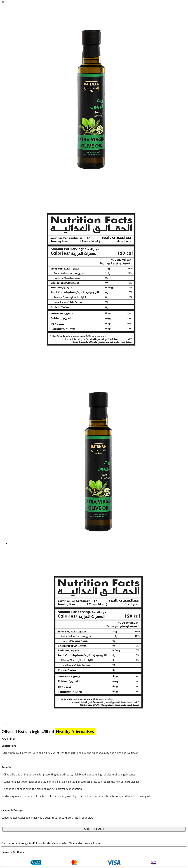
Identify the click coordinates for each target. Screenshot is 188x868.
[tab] (98, 543)
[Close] (3, 2)
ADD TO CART (94, 829)
